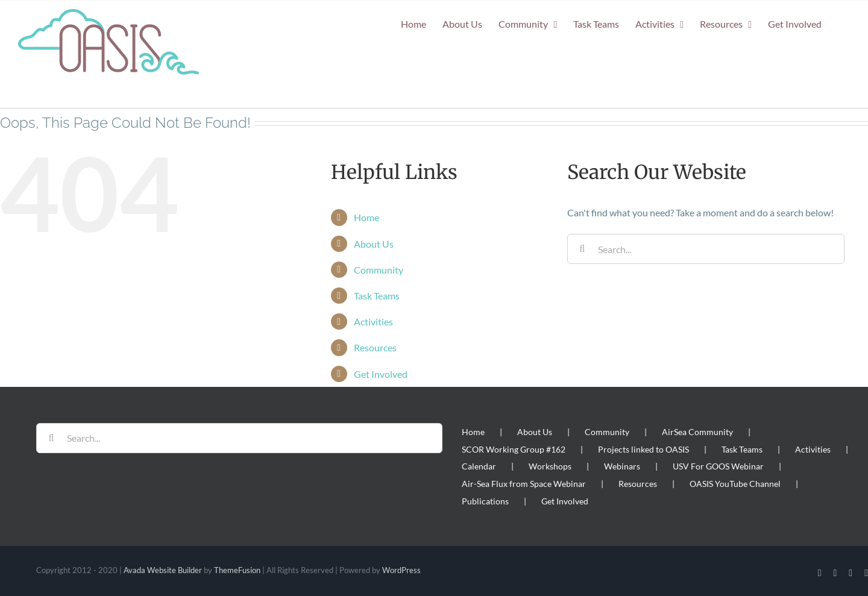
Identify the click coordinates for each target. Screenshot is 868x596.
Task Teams (377, 296)
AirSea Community (697, 432)
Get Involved (381, 374)
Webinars (622, 466)
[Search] (582, 249)
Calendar (479, 466)
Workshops (550, 466)
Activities (373, 322)
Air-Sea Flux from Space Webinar (524, 484)
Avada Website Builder (163, 570)
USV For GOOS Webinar (718, 466)
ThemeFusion (237, 570)
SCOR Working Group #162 (514, 449)
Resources (375, 347)
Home (366, 217)
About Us (374, 244)
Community (379, 270)
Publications (485, 501)
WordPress (401, 570)
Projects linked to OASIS (643, 449)
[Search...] (706, 249)
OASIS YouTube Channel (735, 484)
